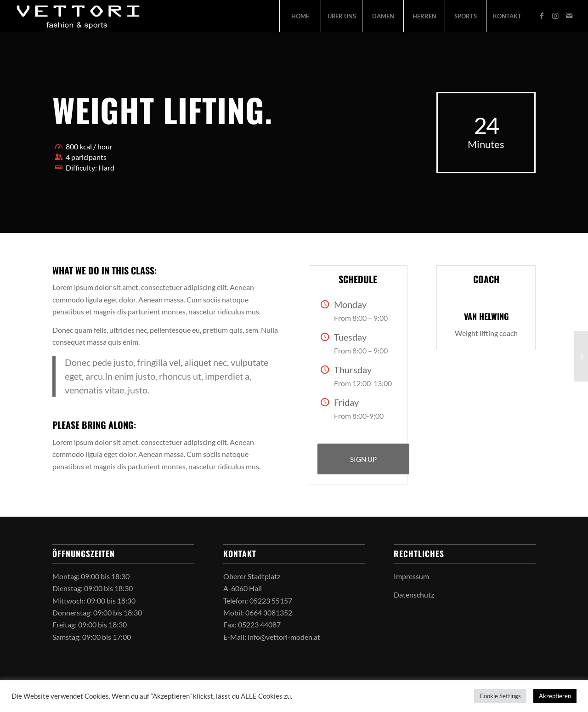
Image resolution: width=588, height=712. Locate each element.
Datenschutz (414, 595)
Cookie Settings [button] (500, 696)
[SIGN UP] (363, 459)
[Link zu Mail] (569, 16)
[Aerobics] (581, 356)
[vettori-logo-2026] (79, 16)
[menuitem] (300, 16)
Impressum (411, 576)
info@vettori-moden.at (284, 637)
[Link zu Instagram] (555, 16)
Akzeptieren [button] (555, 696)
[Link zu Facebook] (542, 16)
